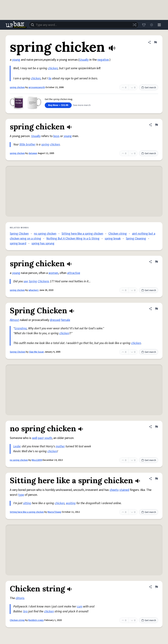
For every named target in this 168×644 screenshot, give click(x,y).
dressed (55, 320)
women (53, 273)
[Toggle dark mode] (152, 25)
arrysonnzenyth (37, 87)
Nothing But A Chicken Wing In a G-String (73, 239)
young (16, 60)
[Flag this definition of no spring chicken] (156, 427)
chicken (53, 68)
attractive (74, 273)
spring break (113, 239)
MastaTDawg (54, 512)
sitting (27, 503)
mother (60, 446)
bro (25, 611)
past (41, 438)
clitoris (20, 598)
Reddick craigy (36, 620)
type (21, 495)
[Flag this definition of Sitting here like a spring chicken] (156, 479)
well (35, 438)
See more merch (82, 105)
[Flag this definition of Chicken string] (156, 587)
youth (48, 438)
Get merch (149, 88)
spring (45, 144)
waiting (71, 503)
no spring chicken (45, 234)
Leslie (17, 446)
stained (124, 490)
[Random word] (134, 25)
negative (103, 60)
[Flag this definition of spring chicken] (155, 42)
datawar (33, 153)
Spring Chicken (19, 234)
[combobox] (84, 25)
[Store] (144, 25)
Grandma (21, 328)
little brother (27, 144)
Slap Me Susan (36, 352)
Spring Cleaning (136, 239)
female (66, 320)
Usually (84, 60)
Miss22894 (37, 460)
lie (50, 78)
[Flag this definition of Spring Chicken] (156, 309)
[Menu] (159, 25)
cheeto (114, 490)
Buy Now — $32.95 (58, 105)
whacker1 (34, 290)
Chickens (43, 281)
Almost (14, 320)
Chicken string (118, 234)
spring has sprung (43, 243)
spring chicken (17, 87)
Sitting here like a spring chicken (82, 234)
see (26, 281)
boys (56, 136)
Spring (33, 281)
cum (80, 607)
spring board (18, 243)
